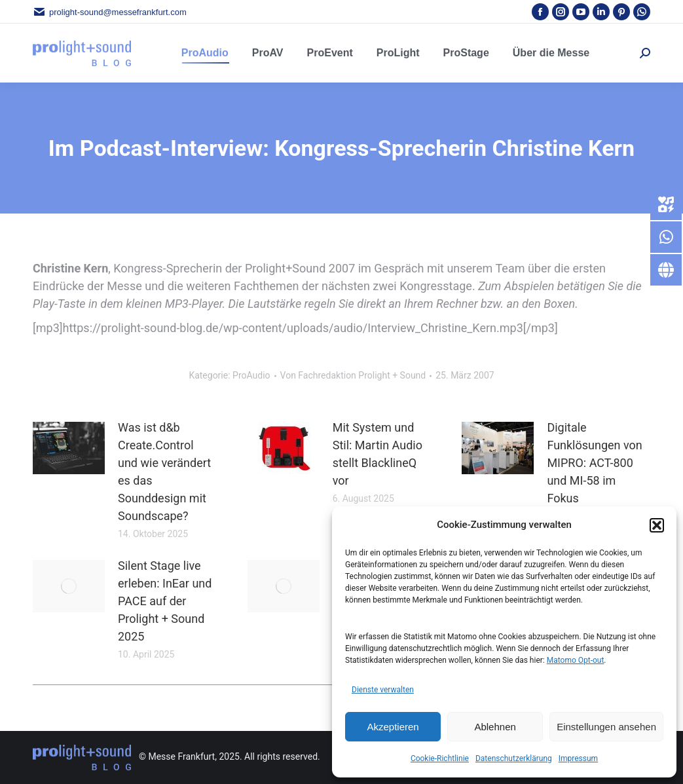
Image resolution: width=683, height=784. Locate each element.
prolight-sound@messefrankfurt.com (110, 12)
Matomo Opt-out (576, 660)
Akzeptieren (393, 727)
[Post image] (69, 448)
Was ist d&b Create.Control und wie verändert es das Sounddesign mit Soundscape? (164, 472)
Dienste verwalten (383, 690)
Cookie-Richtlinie (440, 758)
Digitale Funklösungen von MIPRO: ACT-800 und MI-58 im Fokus (594, 463)
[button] (657, 525)
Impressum (578, 758)
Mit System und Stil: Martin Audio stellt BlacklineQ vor (378, 454)
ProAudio (251, 375)
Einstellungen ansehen (606, 727)
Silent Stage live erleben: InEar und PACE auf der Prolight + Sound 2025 (165, 601)
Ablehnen (495, 727)
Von (353, 375)
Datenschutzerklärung (514, 758)
